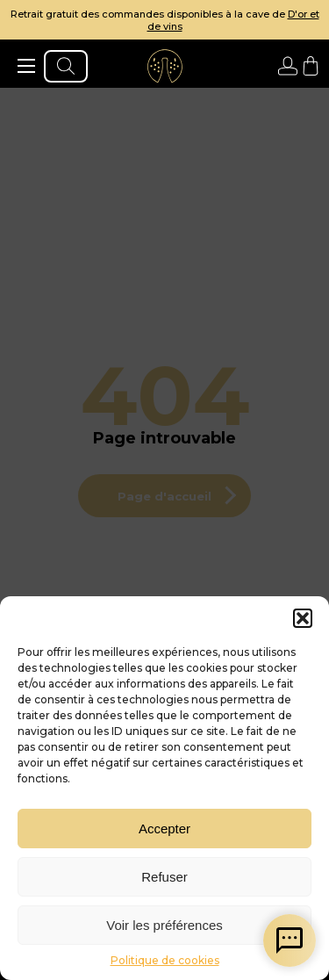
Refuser (164, 877)
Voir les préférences (164, 925)
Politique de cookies (165, 960)
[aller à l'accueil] (165, 66)
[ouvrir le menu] (26, 66)
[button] (303, 618)
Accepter (164, 829)
